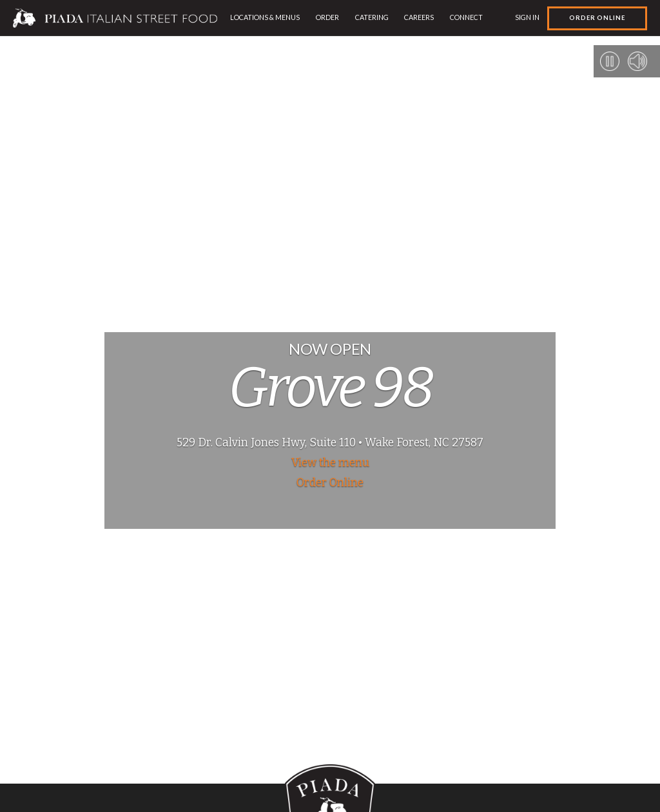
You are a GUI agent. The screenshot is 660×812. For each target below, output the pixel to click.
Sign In (527, 17)
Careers (419, 17)
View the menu (330, 463)
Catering (372, 17)
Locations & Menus (265, 17)
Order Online (597, 18)
